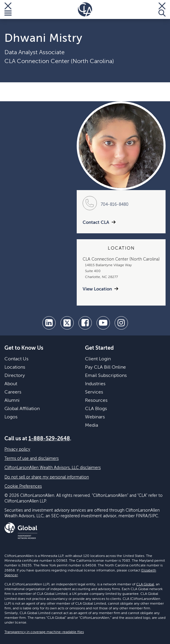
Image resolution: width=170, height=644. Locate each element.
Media (92, 425)
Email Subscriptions (106, 376)
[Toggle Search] (162, 9)
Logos (11, 417)
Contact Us (16, 359)
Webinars (95, 417)
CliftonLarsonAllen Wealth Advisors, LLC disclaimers (53, 468)
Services (94, 392)
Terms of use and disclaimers (32, 459)
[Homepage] (85, 9)
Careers (13, 392)
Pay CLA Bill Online (105, 367)
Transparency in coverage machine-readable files (44, 632)
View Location (97, 289)
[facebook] (85, 323)
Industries (95, 384)
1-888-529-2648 (49, 439)
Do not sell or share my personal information (47, 477)
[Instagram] (121, 323)
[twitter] (67, 323)
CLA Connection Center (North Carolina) (59, 62)
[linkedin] (49, 323)
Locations (15, 367)
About (11, 384)
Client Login (98, 359)
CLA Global (145, 584)
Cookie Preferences (23, 486)
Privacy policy (17, 449)
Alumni (12, 401)
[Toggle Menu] (8, 9)
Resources (96, 401)
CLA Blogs (96, 409)
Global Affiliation (22, 409)
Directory (15, 376)
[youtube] (103, 323)
